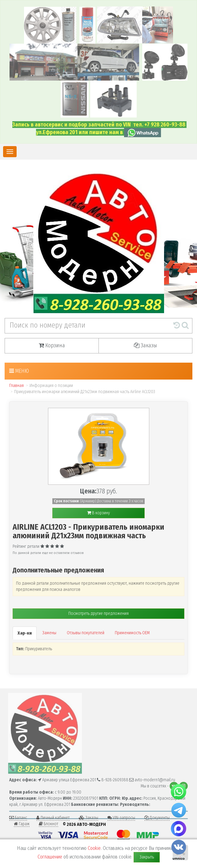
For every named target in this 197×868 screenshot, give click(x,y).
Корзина (52, 345)
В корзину (98, 513)
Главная (16, 386)
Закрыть (147, 857)
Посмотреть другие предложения (98, 613)
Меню (19, 371)
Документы (157, 818)
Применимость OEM (132, 633)
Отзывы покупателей (86, 633)
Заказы (145, 345)
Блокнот (48, 824)
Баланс (18, 818)
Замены (49, 633)
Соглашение (50, 857)
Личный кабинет (53, 818)
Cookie (94, 848)
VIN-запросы (121, 818)
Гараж (22, 824)
